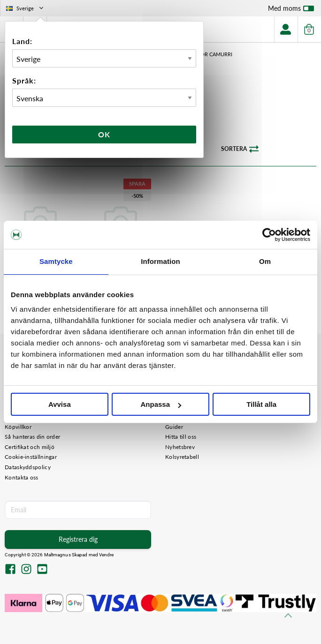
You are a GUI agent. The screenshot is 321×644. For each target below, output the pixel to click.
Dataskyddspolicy (28, 467)
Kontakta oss (22, 477)
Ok (104, 134)
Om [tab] (265, 261)
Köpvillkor (18, 427)
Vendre (107, 555)
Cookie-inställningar (31, 457)
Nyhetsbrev (180, 447)
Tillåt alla (261, 404)
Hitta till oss (181, 437)
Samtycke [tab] (56, 261)
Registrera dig (78, 539)
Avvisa (60, 404)
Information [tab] (160, 261)
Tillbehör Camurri (206, 54)
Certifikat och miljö (30, 447)
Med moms (291, 10)
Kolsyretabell (182, 457)
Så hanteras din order (32, 437)
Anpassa (161, 404)
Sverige (26, 8)
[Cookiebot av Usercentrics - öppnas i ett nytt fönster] (269, 235)
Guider (174, 427)
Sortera (240, 149)
